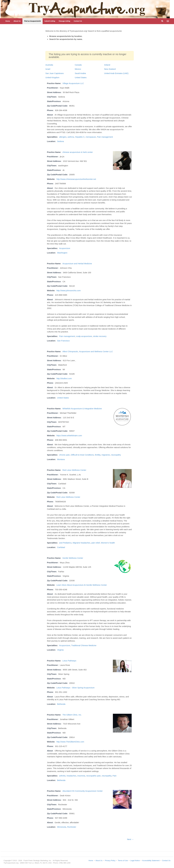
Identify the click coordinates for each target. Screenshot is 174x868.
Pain (114, 776)
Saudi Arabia (80, 73)
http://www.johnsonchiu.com (69, 290)
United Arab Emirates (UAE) (116, 73)
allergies (63, 137)
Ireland (107, 65)
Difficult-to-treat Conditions (82, 455)
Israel (48, 69)
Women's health (108, 543)
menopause (91, 137)
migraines (106, 455)
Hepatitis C (80, 137)
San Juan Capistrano (55, 73)
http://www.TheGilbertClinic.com (70, 742)
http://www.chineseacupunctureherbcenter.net (76, 179)
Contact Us (78, 21)
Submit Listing (50, 21)
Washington (62, 253)
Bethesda (61, 704)
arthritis (62, 776)
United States (81, 77)
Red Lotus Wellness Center (74, 470)
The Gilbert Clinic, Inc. (72, 715)
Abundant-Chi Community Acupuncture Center (83, 791)
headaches (71, 776)
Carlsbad (61, 547)
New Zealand (110, 69)
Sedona (60, 141)
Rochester (72, 827)
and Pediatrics (65, 543)
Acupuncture (65, 248)
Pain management (105, 137)
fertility (98, 455)
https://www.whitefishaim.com (69, 435)
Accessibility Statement (151, 861)
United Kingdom (52, 77)
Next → (130, 839)
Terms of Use (123, 861)
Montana (61, 459)
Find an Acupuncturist (33, 21)
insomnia (81, 776)
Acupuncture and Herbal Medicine (77, 264)
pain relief (96, 543)
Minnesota (62, 827)
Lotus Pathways (69, 661)
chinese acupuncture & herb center (78, 152)
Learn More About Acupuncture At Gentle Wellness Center (82, 585)
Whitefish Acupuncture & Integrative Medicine (82, 409)
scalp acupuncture (84, 336)
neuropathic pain (94, 776)
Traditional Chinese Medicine (84, 645)
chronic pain (64, 455)
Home (8, 21)
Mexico (78, 69)
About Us (17, 21)
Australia (49, 65)
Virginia (60, 650)
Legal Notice (135, 861)
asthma (71, 137)
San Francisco (63, 341)
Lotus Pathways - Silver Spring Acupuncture (75, 688)
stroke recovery (100, 336)
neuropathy (116, 455)
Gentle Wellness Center (73, 558)
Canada (78, 65)
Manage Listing (64, 21)
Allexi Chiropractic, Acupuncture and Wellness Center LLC (88, 351)
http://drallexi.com (64, 378)
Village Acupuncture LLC (73, 83)
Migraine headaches (81, 543)
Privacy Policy (110, 861)
